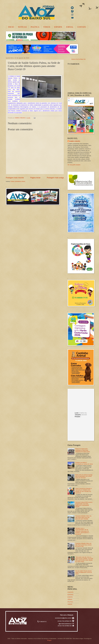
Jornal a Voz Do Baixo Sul (78, 59)
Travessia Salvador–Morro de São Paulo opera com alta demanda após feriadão (83, 517)
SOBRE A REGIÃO (75, 141)
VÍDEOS (47, 27)
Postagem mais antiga (55, 178)
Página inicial (35, 178)
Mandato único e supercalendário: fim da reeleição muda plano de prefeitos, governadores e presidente (82, 531)
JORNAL (70, 27)
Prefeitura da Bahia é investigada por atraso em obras (84, 463)
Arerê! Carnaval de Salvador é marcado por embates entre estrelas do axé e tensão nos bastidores (84, 491)
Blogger (49, 640)
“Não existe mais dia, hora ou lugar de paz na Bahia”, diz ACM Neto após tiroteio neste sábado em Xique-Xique (84, 559)
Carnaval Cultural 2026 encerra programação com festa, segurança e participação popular (84, 504)
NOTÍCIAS (22, 27)
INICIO (11, 27)
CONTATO (82, 27)
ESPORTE (58, 27)
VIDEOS (70, 604)
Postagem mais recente (15, 178)
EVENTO (70, 597)
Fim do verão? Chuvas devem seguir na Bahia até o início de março (84, 572)
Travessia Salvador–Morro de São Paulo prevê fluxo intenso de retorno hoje (83, 545)
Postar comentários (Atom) (18, 181)
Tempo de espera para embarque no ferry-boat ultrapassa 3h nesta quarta (83, 450)
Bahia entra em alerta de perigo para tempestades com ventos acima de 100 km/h (84, 476)
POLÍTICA (35, 27)
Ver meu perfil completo (74, 165)
